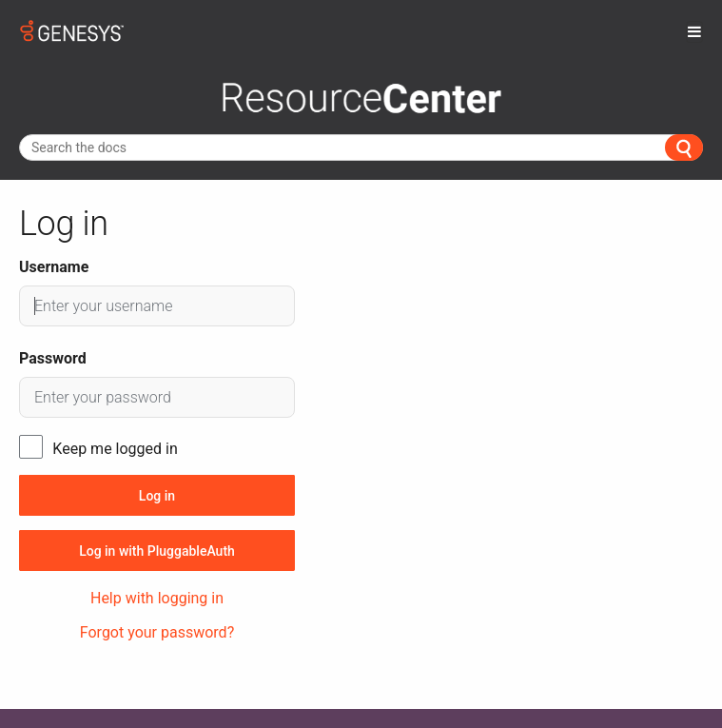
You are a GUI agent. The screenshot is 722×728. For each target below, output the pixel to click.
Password (53, 358)
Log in (157, 496)
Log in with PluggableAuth (157, 551)
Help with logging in (157, 598)
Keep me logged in (115, 449)
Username (54, 267)
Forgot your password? (157, 632)
